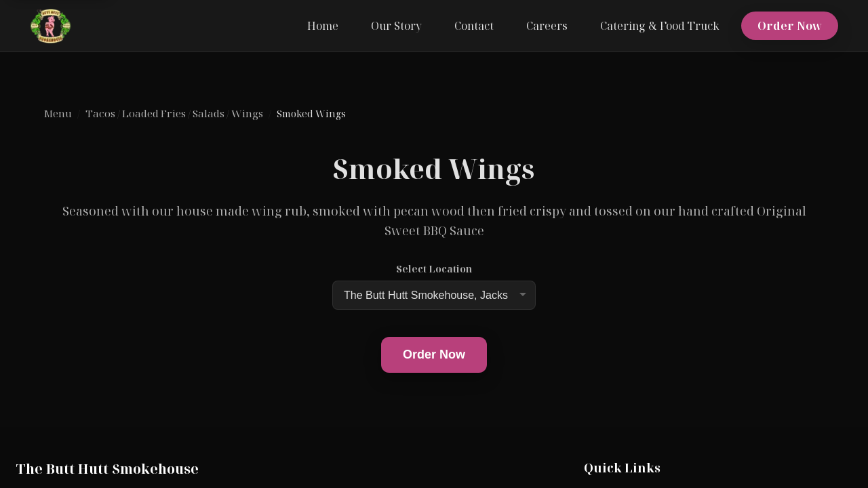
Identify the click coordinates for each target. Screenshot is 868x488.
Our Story (396, 26)
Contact (474, 26)
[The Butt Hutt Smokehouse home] (51, 26)
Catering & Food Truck (660, 26)
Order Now (790, 26)
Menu (58, 113)
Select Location (434, 269)
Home (323, 26)
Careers (547, 26)
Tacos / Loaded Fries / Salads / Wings (174, 113)
